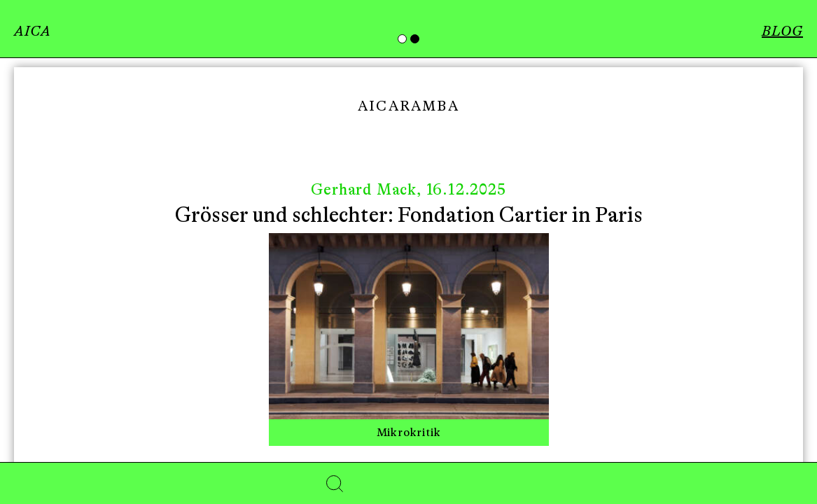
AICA (33, 31)
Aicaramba (408, 106)
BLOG (782, 31)
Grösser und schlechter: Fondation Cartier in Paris (409, 215)
